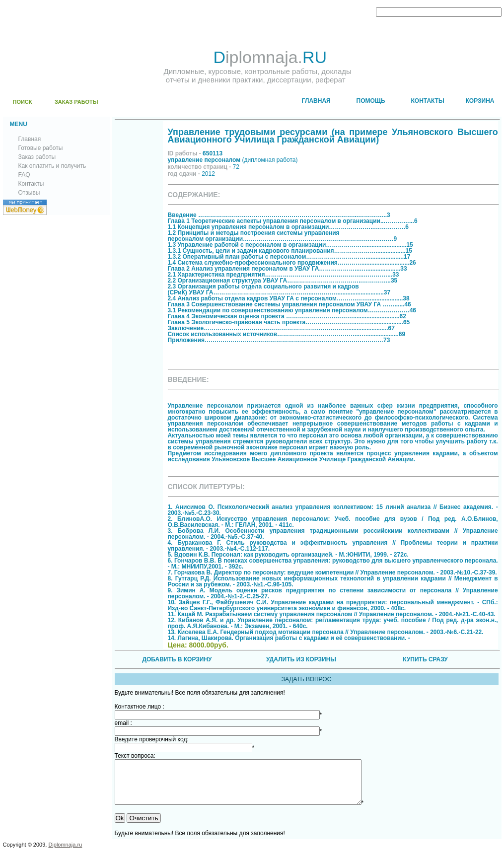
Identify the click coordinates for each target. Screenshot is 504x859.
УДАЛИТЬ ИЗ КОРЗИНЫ (301, 659)
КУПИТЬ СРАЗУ (425, 659)
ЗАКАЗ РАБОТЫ (76, 102)
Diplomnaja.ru (65, 854)
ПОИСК (23, 102)
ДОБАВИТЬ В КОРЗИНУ (177, 659)
